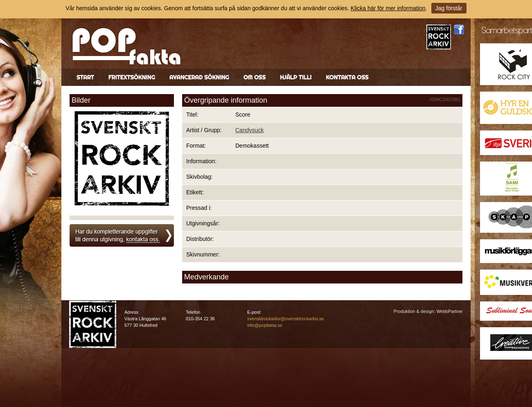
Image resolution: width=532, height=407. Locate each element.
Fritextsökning (132, 77)
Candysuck (249, 130)
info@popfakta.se (265, 325)
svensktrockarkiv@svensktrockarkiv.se (286, 319)
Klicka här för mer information (388, 8)
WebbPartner (450, 311)
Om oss (255, 77)
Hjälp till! (296, 77)
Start (85, 77)
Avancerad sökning (199, 77)
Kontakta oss (347, 77)
